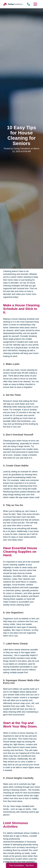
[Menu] (35, 4)
